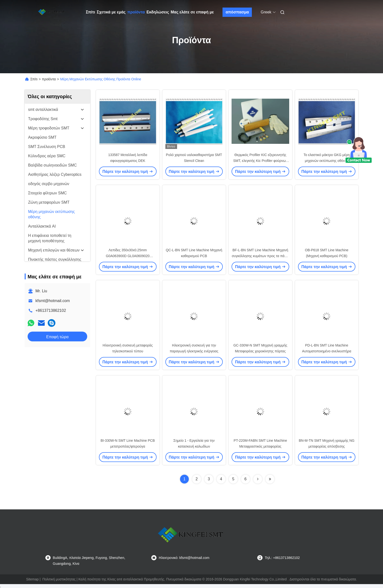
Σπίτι (91, 12)
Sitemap (32, 579)
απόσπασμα (237, 12)
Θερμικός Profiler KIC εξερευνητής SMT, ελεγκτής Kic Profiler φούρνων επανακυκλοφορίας (260, 161)
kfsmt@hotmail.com (53, 301)
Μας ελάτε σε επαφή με (192, 12)
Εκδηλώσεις (158, 12)
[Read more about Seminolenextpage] (258, 479)
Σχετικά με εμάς (111, 12)
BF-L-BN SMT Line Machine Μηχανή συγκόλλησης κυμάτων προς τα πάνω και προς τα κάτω (260, 256)
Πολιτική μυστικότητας (59, 579)
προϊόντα (136, 12)
